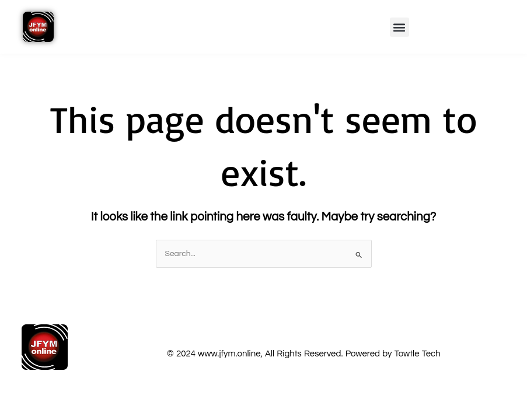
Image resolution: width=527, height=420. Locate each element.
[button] (399, 27)
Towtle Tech (418, 354)
